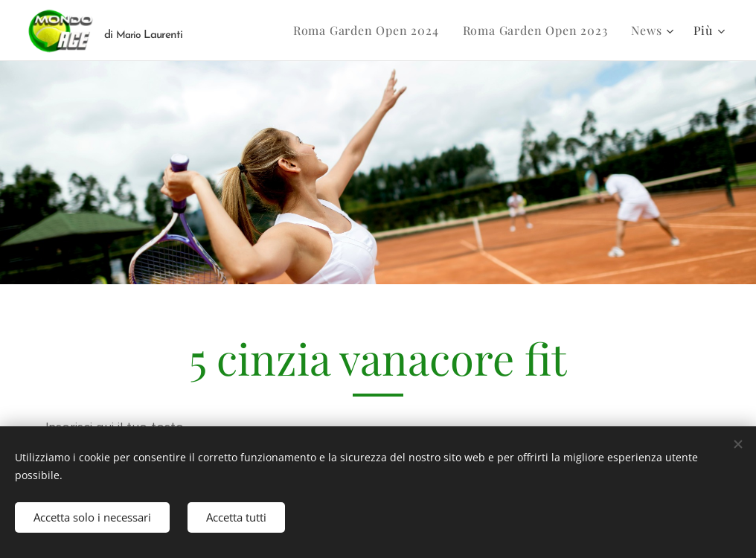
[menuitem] (370, 31)
